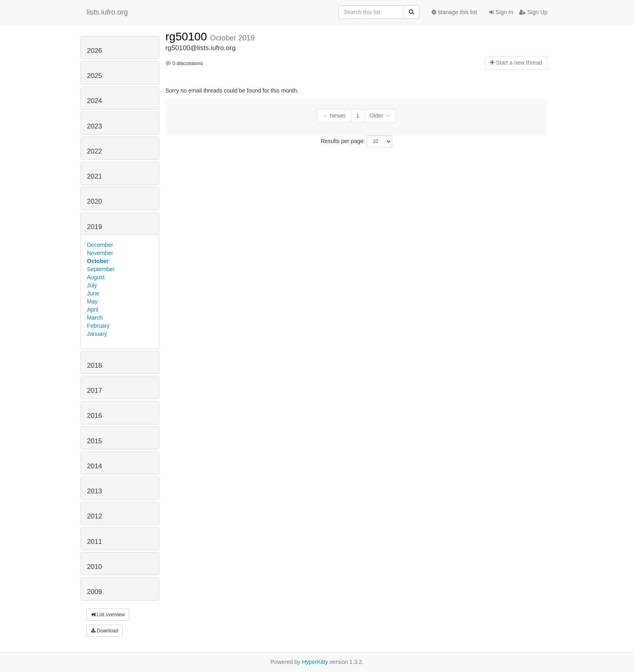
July (92, 285)
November (100, 253)
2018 (94, 365)
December (100, 245)
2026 (94, 51)
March (95, 318)
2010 (94, 567)
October (98, 261)
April (93, 310)
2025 (94, 76)
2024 (94, 101)
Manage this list (454, 12)
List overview (108, 615)
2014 (94, 466)
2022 (94, 151)
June (93, 293)
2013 (94, 491)
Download (105, 631)
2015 (94, 441)
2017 (94, 391)
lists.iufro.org (107, 12)
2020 (94, 201)
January (97, 334)
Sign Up (533, 12)
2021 (94, 176)
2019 (94, 227)
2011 (94, 542)
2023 (94, 126)
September (101, 269)
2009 (94, 592)
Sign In (501, 12)
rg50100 (188, 37)
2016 (94, 416)
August (96, 277)
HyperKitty (315, 662)
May (92, 301)
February (98, 326)
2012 (94, 516)
